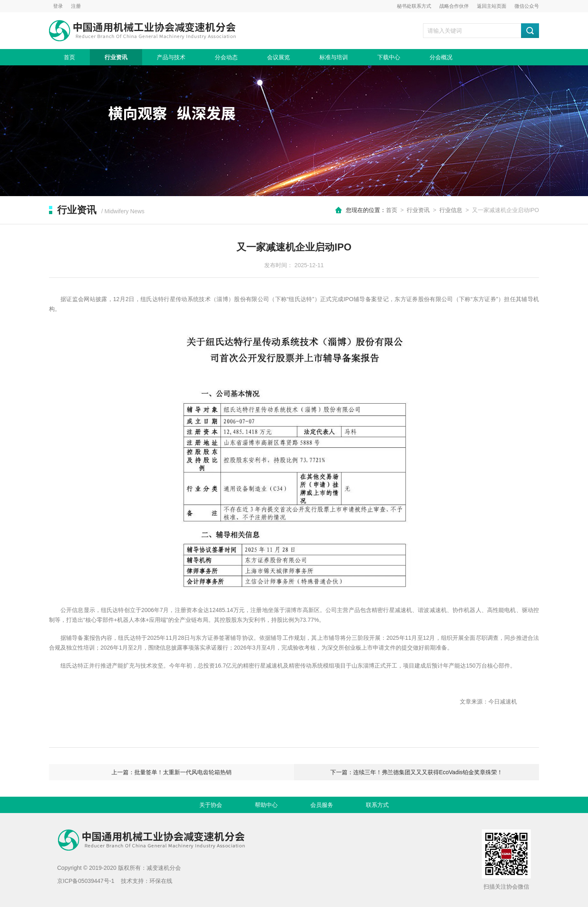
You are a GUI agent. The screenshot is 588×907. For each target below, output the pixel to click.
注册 (76, 6)
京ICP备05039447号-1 (86, 881)
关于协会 (211, 805)
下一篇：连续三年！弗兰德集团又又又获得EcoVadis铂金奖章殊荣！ (416, 772)
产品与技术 (171, 57)
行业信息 (451, 210)
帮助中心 (266, 805)
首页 (69, 57)
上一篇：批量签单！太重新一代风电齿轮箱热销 (171, 772)
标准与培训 (334, 57)
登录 (58, 6)
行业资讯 (116, 57)
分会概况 (441, 57)
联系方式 (377, 805)
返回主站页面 (492, 6)
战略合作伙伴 (454, 6)
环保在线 (161, 881)
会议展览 (278, 57)
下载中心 (389, 57)
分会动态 (226, 57)
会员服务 (322, 805)
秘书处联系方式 (414, 6)
